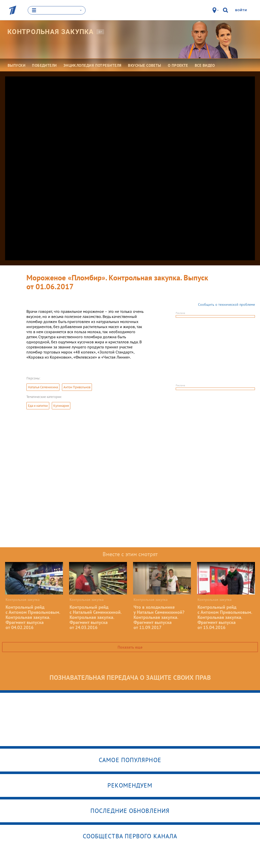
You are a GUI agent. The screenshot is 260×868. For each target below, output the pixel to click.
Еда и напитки (38, 406)
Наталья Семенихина (43, 387)
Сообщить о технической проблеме (226, 304)
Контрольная (51, 32)
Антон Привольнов (77, 387)
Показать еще (130, 647)
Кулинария (61, 406)
